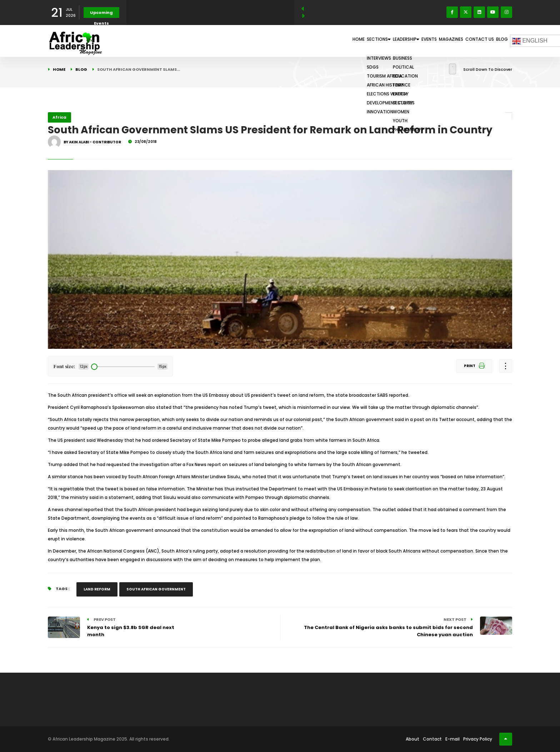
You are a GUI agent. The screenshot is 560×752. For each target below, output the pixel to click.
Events (401, 41)
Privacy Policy (478, 739)
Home (299, 41)
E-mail (452, 739)
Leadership (368, 41)
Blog (498, 41)
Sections (329, 41)
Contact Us (468, 41)
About (412, 739)
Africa (59, 117)
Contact (432, 739)
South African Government (156, 589)
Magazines (432, 41)
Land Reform (97, 589)
